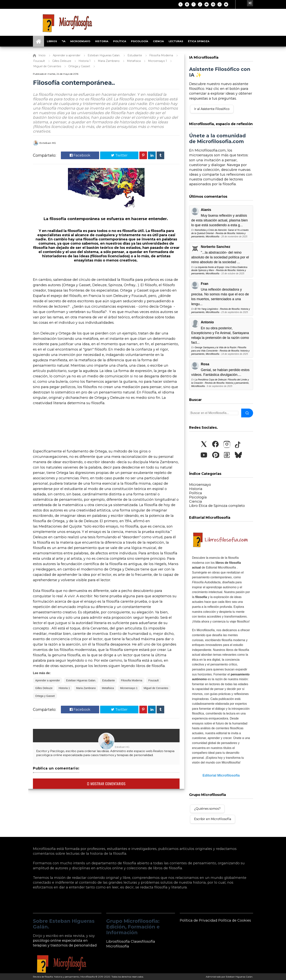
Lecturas (176, 41)
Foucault (154, 680)
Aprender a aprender (48, 680)
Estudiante (109, 680)
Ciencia (158, 41)
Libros (52, 41)
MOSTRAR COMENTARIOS (106, 784)
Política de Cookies (235, 920)
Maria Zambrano (86, 688)
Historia (102, 41)
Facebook (80, 155)
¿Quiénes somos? (207, 809)
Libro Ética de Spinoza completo (217, 506)
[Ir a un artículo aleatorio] (250, 3)
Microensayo (80, 41)
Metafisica (108, 688)
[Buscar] (247, 413)
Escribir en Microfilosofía (213, 819)
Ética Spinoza (199, 41)
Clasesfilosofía (143, 941)
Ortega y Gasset (45, 696)
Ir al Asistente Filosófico (212, 109)
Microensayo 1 (129, 688)
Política (120, 41)
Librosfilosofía (118, 941)
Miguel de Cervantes (156, 688)
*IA (64, 41)
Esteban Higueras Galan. (81, 680)
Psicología (140, 41)
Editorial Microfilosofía (221, 775)
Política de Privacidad (199, 920)
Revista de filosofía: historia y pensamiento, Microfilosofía (64, 977)
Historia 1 (64, 688)
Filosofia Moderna (132, 680)
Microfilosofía (118, 946)
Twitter (119, 155)
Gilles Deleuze (44, 688)
